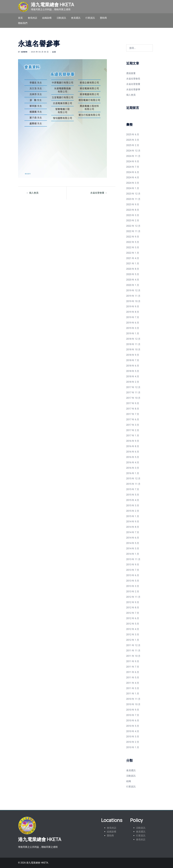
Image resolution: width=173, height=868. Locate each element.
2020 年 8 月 (133, 269)
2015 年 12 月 (133, 479)
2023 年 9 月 (133, 204)
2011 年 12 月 (133, 645)
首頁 (20, 18)
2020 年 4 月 (133, 280)
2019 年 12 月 (133, 290)
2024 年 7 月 (133, 167)
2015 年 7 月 (133, 489)
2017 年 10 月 (133, 398)
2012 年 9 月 (133, 602)
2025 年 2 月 (133, 145)
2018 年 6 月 (133, 366)
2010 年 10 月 (133, 704)
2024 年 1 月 (133, 188)
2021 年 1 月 (133, 264)
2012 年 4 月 (133, 629)
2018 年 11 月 (133, 344)
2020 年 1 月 (133, 285)
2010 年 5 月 (133, 726)
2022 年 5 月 (133, 242)
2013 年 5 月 (133, 581)
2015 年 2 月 (133, 511)
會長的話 (32, 18)
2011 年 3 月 (133, 688)
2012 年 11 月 (133, 597)
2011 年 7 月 (133, 667)
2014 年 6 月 (133, 538)
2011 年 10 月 (133, 656)
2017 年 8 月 (133, 409)
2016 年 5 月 (133, 457)
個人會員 (34, 193)
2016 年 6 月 (133, 452)
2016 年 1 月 (133, 473)
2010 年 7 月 (133, 715)
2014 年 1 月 (133, 554)
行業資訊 (90, 18)
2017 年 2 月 (133, 430)
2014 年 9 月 (133, 522)
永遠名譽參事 (133, 89)
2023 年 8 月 (133, 210)
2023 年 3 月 (133, 215)
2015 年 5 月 (133, 495)
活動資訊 (61, 18)
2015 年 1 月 (133, 516)
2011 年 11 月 (133, 651)
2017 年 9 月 (133, 403)
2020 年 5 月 (133, 274)
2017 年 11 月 (133, 393)
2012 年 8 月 (133, 608)
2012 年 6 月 (133, 618)
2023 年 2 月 (133, 220)
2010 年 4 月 (133, 731)
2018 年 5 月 (133, 371)
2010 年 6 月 (133, 721)
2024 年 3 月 (133, 183)
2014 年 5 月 (133, 543)
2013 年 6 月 (133, 575)
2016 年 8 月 (133, 446)
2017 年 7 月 (133, 414)
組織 (54, 52)
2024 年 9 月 (133, 161)
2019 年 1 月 (133, 333)
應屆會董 (131, 73)
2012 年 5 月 (133, 624)
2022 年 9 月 (133, 237)
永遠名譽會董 (97, 193)
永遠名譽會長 (133, 79)
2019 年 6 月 (133, 323)
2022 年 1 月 (133, 253)
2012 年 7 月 (133, 613)
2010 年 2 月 (133, 742)
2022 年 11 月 (133, 231)
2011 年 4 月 (133, 683)
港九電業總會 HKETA (52, 5)
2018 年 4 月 (133, 376)
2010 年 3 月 (133, 737)
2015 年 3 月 (133, 506)
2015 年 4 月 (133, 500)
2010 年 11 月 (133, 699)
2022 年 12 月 (133, 226)
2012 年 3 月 (133, 635)
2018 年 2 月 (133, 382)
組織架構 (47, 18)
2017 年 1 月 (133, 436)
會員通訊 (76, 18)
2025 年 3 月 (133, 140)
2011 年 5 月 (133, 678)
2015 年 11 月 (133, 484)
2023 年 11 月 (133, 199)
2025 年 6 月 (133, 134)
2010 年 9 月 (133, 710)
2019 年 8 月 (133, 312)
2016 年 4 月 (133, 463)
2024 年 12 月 (133, 151)
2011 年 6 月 (133, 672)
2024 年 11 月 (133, 156)
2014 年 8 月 (133, 527)
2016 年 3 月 (133, 468)
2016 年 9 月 (133, 441)
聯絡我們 (23, 23)
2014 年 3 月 (133, 549)
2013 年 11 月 (133, 559)
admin (24, 52)
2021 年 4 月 (133, 258)
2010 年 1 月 (133, 747)
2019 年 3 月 (133, 328)
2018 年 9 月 (133, 355)
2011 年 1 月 (133, 694)
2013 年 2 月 (133, 592)
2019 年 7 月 (133, 317)
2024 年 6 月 (133, 172)
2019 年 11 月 (133, 296)
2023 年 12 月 (133, 194)
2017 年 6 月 (133, 419)
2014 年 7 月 (133, 532)
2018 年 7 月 (133, 360)
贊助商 (103, 18)
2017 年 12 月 (133, 387)
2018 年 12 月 (133, 339)
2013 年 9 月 (133, 565)
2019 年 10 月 (133, 301)
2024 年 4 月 (133, 177)
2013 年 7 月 (133, 570)
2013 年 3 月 (133, 586)
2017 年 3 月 (133, 425)
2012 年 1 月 (133, 640)
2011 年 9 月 (133, 661)
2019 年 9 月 (133, 307)
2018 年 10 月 (133, 350)
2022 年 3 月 (133, 247)
